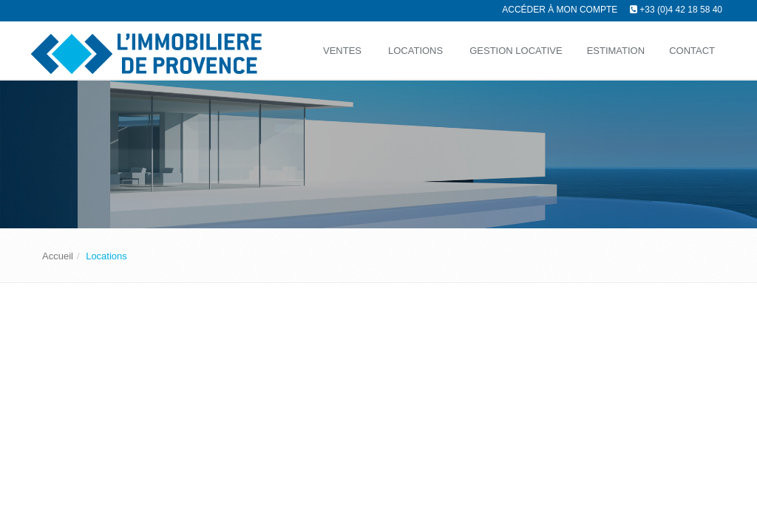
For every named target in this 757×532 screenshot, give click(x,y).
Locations (415, 51)
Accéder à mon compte (560, 10)
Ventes (342, 51)
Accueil (58, 256)
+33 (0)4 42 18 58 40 (681, 10)
